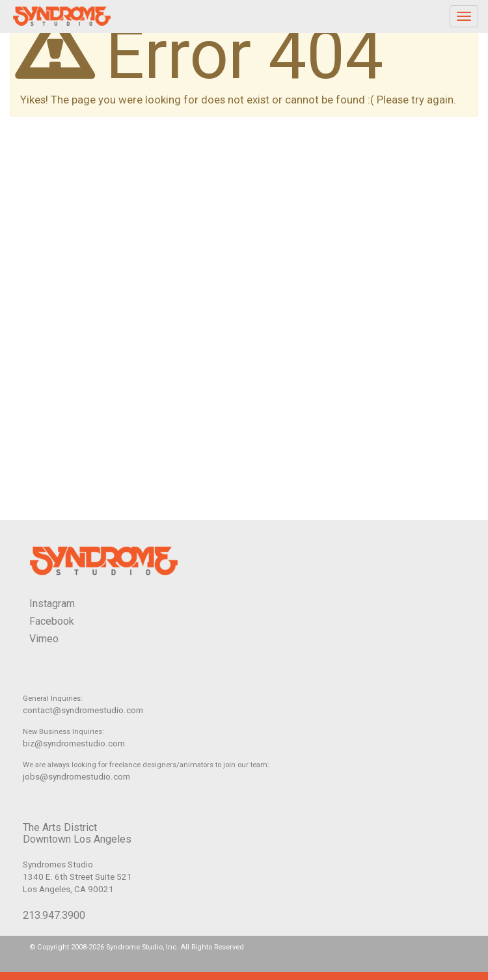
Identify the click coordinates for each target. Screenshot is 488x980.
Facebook (52, 621)
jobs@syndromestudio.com (76, 777)
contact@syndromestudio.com (83, 710)
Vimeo (44, 639)
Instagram (52, 604)
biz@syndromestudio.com (74, 743)
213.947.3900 (54, 915)
